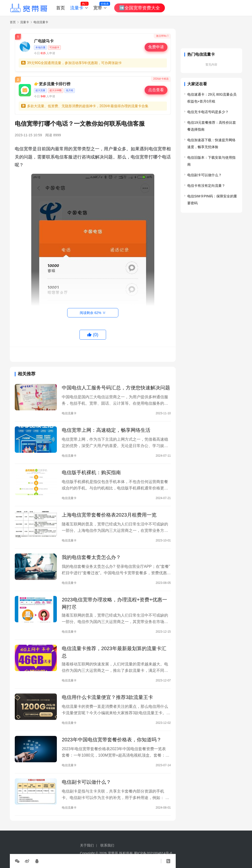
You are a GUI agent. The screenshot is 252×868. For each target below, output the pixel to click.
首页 (61, 8)
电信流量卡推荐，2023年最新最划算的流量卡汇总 (114, 652)
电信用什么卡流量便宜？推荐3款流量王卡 (107, 697)
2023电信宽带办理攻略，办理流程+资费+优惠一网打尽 (114, 603)
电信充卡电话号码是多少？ (208, 112)
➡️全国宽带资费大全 (140, 8)
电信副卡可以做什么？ (86, 782)
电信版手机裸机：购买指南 (91, 472)
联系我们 (107, 845)
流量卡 (77, 8)
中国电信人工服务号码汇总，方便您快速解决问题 (116, 388)
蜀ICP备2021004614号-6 (153, 853)
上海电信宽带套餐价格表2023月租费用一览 (109, 515)
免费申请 (156, 47)
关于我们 (87, 845)
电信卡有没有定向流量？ (206, 186)
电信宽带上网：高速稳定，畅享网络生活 (106, 430)
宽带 (98, 8)
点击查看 (156, 90)
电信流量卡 (69, 413)
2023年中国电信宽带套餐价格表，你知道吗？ (112, 740)
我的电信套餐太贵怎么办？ (91, 557)
